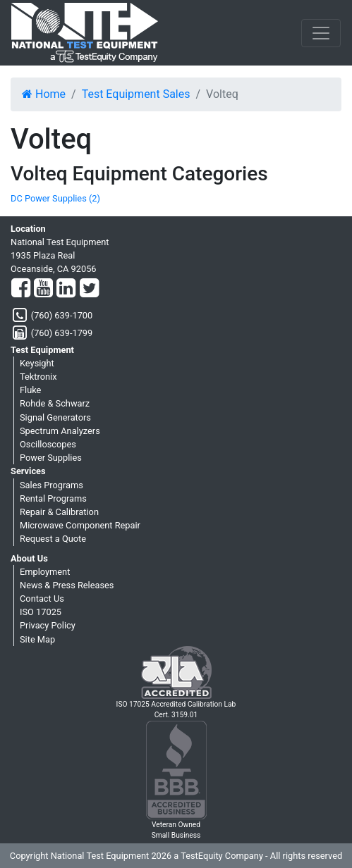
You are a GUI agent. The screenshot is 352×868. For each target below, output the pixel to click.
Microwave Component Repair (80, 525)
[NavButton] (321, 33)
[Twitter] (89, 289)
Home (44, 94)
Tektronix (38, 377)
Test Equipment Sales (136, 94)
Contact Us (42, 599)
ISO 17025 (41, 612)
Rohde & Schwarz (55, 403)
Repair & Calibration (59, 512)
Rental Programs (53, 498)
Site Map (37, 639)
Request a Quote (53, 539)
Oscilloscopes (48, 444)
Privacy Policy (48, 625)
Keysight (37, 363)
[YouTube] (43, 289)
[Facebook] (21, 289)
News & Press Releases (67, 585)
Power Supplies (51, 458)
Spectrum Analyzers (60, 431)
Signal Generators (55, 417)
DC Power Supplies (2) (55, 198)
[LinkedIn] (66, 289)
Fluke (30, 390)
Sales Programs (51, 485)
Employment (45, 572)
